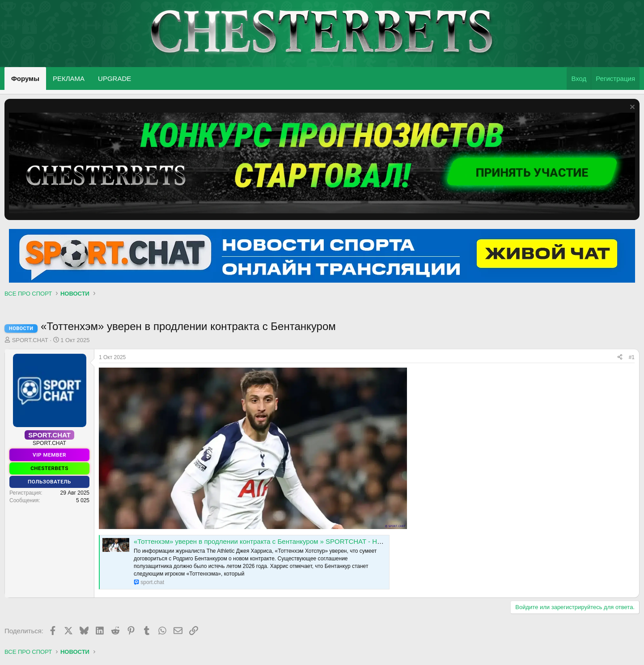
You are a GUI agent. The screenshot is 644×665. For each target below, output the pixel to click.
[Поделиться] (620, 358)
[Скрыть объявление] (631, 108)
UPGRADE (114, 78)
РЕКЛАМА (69, 78)
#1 (632, 357)
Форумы (25, 78)
